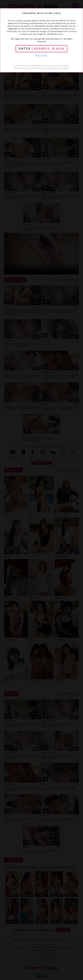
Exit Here (42, 56)
